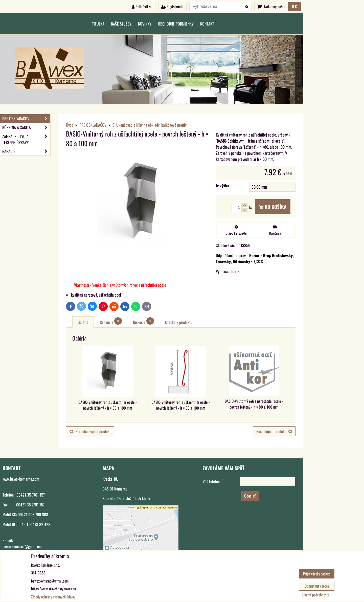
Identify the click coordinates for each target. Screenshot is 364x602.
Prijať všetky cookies (317, 574)
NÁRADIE (26, 151)
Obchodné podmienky (176, 24)
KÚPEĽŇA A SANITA (26, 127)
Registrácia (172, 7)
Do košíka (273, 207)
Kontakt (207, 24)
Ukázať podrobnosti (315, 595)
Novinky (145, 24)
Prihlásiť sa (142, 7)
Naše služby (121, 24)
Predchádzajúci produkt (90, 431)
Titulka (98, 24)
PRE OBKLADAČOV (26, 119)
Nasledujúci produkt (274, 431)
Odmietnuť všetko (317, 586)
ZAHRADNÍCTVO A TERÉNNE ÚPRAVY (26, 139)
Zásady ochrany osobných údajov (53, 597)
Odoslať (250, 496)
